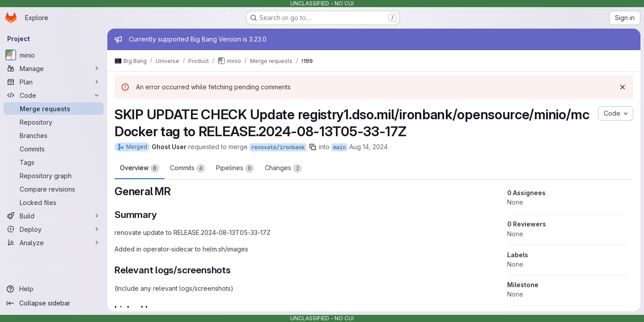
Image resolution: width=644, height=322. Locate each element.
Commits (188, 168)
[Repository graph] (54, 176)
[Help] (54, 289)
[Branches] (54, 135)
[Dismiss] (623, 87)
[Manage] (54, 68)
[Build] (54, 216)
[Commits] (54, 149)
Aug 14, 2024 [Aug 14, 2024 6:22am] (369, 147)
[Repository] (54, 122)
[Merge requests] (54, 109)
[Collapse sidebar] (54, 303)
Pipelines (235, 168)
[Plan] (54, 82)
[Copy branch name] (313, 147)
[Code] (54, 95)
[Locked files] (54, 202)
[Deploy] (54, 229)
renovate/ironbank (278, 147)
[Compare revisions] (54, 189)
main (339, 147)
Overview (140, 168)
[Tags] (54, 162)
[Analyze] (54, 243)
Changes (283, 168)
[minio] (54, 55)
